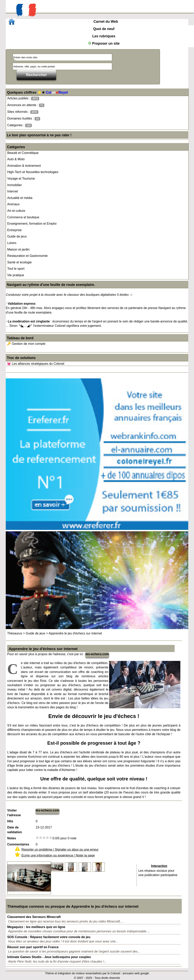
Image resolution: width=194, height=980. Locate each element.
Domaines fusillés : (24, 119)
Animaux (13, 204)
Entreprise (14, 230)
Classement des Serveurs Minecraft (34, 917)
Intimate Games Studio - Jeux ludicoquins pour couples (49, 957)
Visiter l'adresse (14, 813)
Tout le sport (16, 269)
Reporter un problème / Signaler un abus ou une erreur (60, 849)
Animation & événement (24, 166)
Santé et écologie (19, 262)
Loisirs (12, 243)
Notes (11, 838)
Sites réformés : (23, 112)
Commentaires (18, 844)
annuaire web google (136, 973)
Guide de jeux (17, 236)
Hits (10, 821)
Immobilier (14, 185)
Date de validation (15, 830)
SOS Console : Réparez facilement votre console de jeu (49, 937)
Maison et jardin (18, 249)
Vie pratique (16, 275)
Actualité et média (20, 198)
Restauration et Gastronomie (27, 256)
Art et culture (16, 211)
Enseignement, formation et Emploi (32, 224)
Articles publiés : (23, 98)
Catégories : (19, 125)
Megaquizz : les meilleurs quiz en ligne (36, 927)
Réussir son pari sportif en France (33, 947)
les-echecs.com (97, 654)
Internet (12, 191)
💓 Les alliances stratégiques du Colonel (36, 364)
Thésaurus (15, 633)
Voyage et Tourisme (21, 179)
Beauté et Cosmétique (23, 153)
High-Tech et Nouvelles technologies (33, 172)
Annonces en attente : (26, 105)
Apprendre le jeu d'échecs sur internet (75, 633)
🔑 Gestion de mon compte (26, 344)
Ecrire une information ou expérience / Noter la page (58, 855)
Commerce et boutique (23, 217)
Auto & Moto (16, 159)
